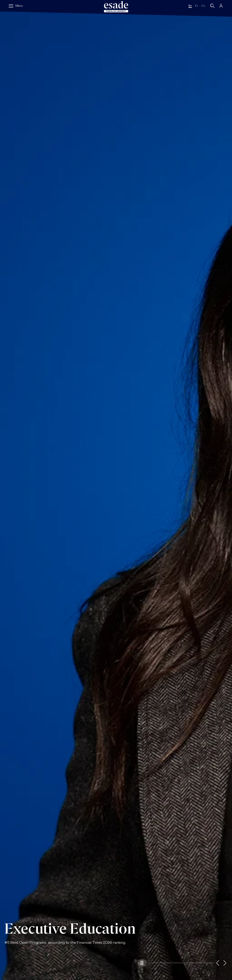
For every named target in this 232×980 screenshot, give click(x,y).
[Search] (212, 6)
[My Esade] (221, 6)
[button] (142, 963)
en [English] (190, 6)
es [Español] (197, 6)
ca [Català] (203, 6)
